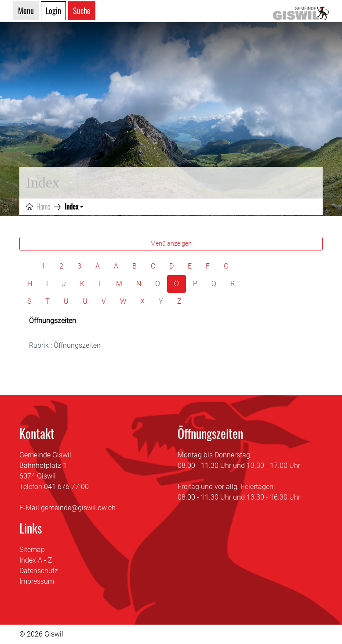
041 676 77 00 (66, 487)
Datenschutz (39, 571)
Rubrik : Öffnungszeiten (65, 345)
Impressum (37, 581)
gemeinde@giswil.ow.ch (78, 508)
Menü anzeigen (171, 243)
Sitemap (32, 550)
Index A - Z (36, 560)
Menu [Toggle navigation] (26, 11)
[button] (74, 206)
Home (43, 206)
